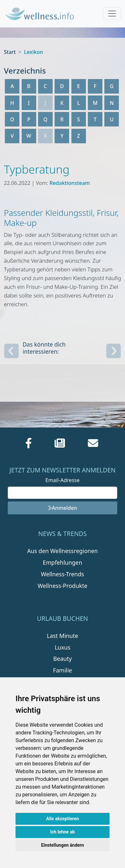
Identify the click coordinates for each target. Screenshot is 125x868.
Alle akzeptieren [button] (63, 819)
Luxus (62, 647)
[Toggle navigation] (112, 14)
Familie (62, 670)
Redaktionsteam (70, 183)
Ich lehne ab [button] (62, 832)
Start (10, 52)
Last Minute (62, 636)
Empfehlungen (63, 562)
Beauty (62, 659)
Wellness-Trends (62, 574)
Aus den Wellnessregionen (62, 551)
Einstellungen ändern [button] (62, 845)
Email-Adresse (63, 480)
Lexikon (33, 52)
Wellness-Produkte (63, 586)
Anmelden (62, 508)
